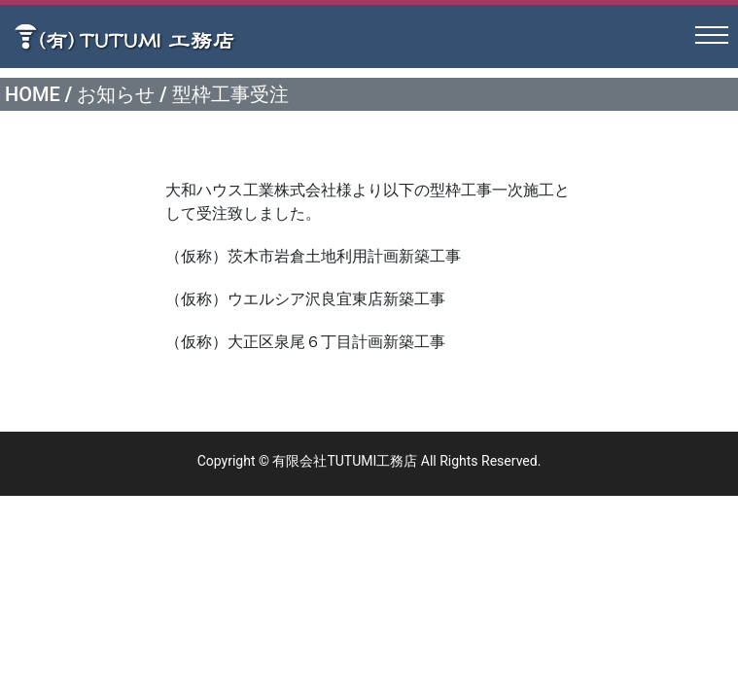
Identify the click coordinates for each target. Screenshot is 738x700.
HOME (33, 94)
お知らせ (116, 94)
